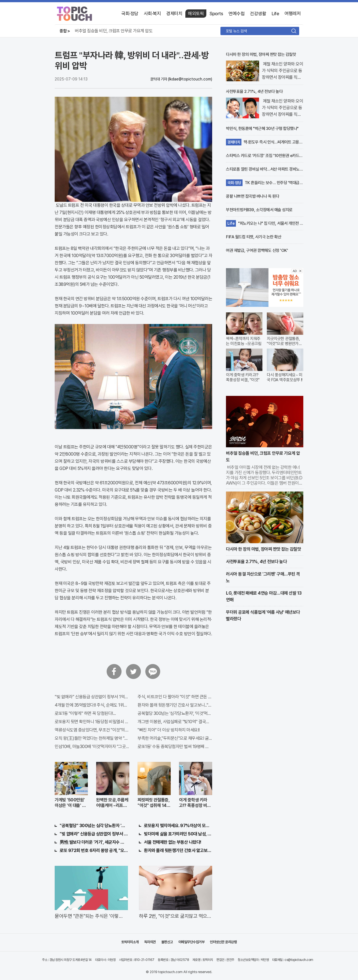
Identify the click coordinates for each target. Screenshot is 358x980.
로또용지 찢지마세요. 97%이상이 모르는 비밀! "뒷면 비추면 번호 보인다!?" (178, 826)
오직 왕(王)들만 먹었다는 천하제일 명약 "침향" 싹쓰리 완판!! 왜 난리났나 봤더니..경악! (92, 738)
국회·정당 (130, 14)
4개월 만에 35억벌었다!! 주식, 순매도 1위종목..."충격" (92, 705)
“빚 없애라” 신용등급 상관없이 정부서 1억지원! (92, 697)
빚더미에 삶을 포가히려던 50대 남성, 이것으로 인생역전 (178, 834)
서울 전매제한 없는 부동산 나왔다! (173, 842)
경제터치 (174, 14)
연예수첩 (236, 14)
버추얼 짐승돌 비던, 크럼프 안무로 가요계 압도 (114, 31)
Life (275, 14)
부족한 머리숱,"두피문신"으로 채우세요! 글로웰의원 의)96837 (175, 738)
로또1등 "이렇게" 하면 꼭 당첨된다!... (85, 713)
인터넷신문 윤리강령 (223, 942)
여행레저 (293, 14)
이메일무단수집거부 (192, 942)
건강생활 (258, 14)
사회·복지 (152, 14)
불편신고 (167, 942)
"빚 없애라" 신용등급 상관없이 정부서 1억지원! (94, 834)
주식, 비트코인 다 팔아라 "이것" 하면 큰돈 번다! (175, 697)
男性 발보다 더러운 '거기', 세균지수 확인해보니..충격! (94, 842)
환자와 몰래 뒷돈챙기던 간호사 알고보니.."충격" (175, 705)
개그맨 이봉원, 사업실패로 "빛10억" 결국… (173, 722)
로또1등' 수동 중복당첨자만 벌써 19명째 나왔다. (175, 747)
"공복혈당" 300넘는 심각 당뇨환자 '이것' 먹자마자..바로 (94, 826)
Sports (216, 14)
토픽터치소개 (130, 942)
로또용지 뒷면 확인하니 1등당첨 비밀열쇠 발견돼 (92, 722)
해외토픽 (196, 14)
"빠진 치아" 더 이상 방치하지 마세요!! (169, 730)
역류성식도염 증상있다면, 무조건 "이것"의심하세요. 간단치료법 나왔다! (92, 730)
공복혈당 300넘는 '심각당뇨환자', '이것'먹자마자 (175, 713)
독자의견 (150, 942)
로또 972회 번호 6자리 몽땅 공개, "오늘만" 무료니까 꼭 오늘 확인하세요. (94, 850)
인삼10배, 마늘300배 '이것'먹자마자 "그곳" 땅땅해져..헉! (92, 747)
